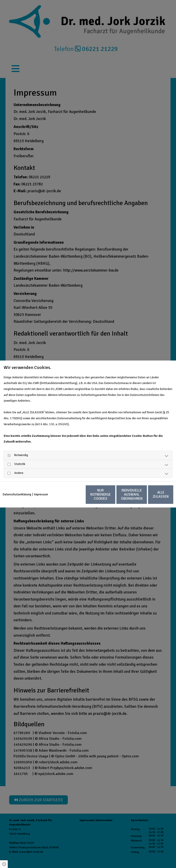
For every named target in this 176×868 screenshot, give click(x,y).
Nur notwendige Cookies (65, 497)
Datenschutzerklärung (17, 485)
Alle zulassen (152, 497)
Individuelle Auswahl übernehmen (109, 497)
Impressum (41, 485)
